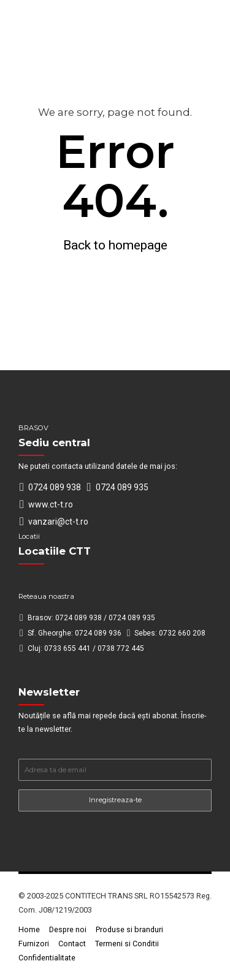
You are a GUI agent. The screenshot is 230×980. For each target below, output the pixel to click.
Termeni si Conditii (127, 944)
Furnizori (34, 944)
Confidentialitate (47, 958)
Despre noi (68, 929)
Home (29, 929)
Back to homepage (115, 245)
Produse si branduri (129, 929)
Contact (72, 944)
